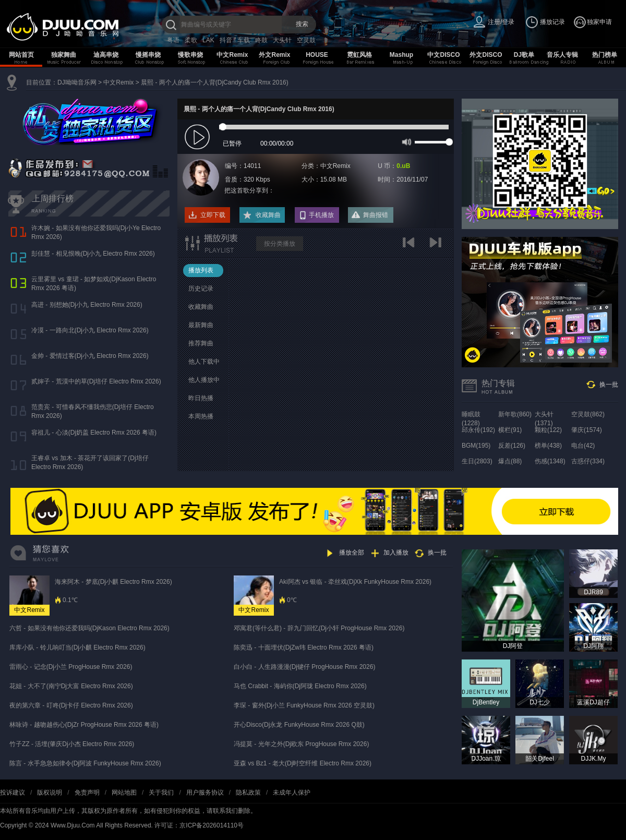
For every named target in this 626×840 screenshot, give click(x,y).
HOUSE (317, 55)
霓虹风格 (359, 55)
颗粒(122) (548, 430)
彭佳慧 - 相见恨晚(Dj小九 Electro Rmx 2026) (93, 254)
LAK (208, 40)
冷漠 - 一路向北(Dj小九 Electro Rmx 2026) (90, 330)
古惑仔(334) (588, 461)
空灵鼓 (306, 40)
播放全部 (352, 553)
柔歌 (191, 40)
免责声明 (87, 793)
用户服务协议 (205, 793)
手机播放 (321, 215)
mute (406, 141)
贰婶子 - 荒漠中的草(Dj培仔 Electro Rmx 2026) (96, 381)
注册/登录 (501, 22)
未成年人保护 (292, 793)
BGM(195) (476, 446)
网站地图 (124, 793)
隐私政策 (248, 793)
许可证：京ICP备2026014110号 (199, 825)
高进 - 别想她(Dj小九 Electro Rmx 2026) (87, 305)
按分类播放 (280, 244)
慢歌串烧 (190, 55)
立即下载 (213, 215)
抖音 (226, 40)
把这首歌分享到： (249, 190)
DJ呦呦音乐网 (77, 82)
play (198, 137)
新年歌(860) (515, 414)
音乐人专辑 (562, 55)
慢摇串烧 (148, 55)
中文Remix (232, 55)
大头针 (282, 40)
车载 (244, 40)
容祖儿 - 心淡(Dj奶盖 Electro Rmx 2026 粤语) (94, 433)
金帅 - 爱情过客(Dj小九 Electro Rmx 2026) (90, 356)
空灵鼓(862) (588, 414)
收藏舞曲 (268, 215)
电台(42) (583, 446)
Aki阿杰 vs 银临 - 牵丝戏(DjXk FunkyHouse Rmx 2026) (355, 582)
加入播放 (396, 553)
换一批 (609, 385)
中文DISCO (443, 55)
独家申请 (599, 22)
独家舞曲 (64, 55)
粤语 (173, 40)
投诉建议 (13, 793)
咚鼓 (261, 40)
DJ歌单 (524, 55)
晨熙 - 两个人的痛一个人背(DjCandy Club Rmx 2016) (215, 82)
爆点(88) (510, 461)
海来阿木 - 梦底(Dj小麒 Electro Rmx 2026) (113, 582)
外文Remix (274, 55)
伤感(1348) (550, 461)
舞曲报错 (376, 215)
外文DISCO (486, 55)
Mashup (401, 55)
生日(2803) (477, 461)
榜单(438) (548, 446)
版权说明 (50, 793)
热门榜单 (605, 55)
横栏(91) (510, 430)
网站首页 (21, 55)
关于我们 (161, 793)
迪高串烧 (106, 55)
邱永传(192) (478, 430)
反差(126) (512, 446)
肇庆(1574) (587, 430)
